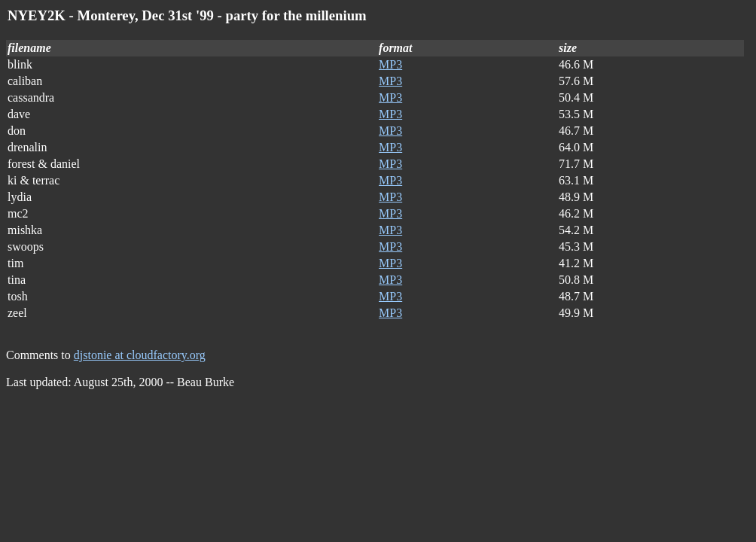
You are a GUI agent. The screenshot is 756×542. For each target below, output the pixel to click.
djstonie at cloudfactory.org (140, 355)
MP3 (390, 64)
